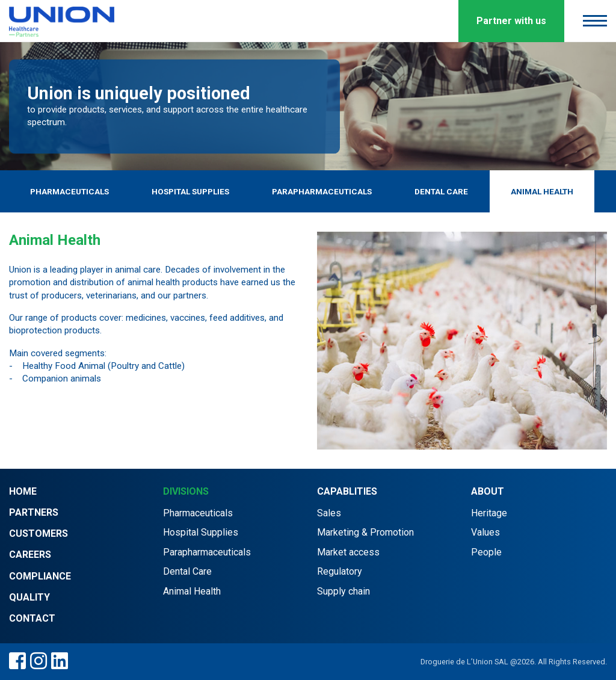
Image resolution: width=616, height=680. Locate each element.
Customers (38, 533)
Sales (329, 513)
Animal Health (542, 191)
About (488, 491)
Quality (29, 597)
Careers (30, 555)
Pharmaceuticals (69, 191)
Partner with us (511, 21)
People (486, 552)
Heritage (489, 513)
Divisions (186, 491)
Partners (34, 512)
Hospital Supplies (190, 191)
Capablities (347, 491)
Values (485, 532)
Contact (32, 618)
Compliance (40, 576)
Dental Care (441, 191)
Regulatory (340, 571)
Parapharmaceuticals (322, 191)
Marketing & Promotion (365, 532)
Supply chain (343, 591)
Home (23, 491)
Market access (348, 552)
